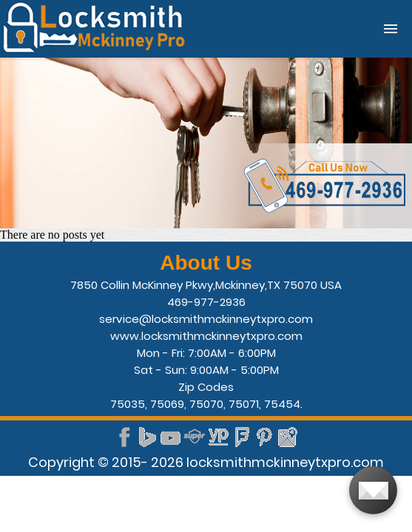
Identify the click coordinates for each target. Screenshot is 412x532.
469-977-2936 (206, 302)
